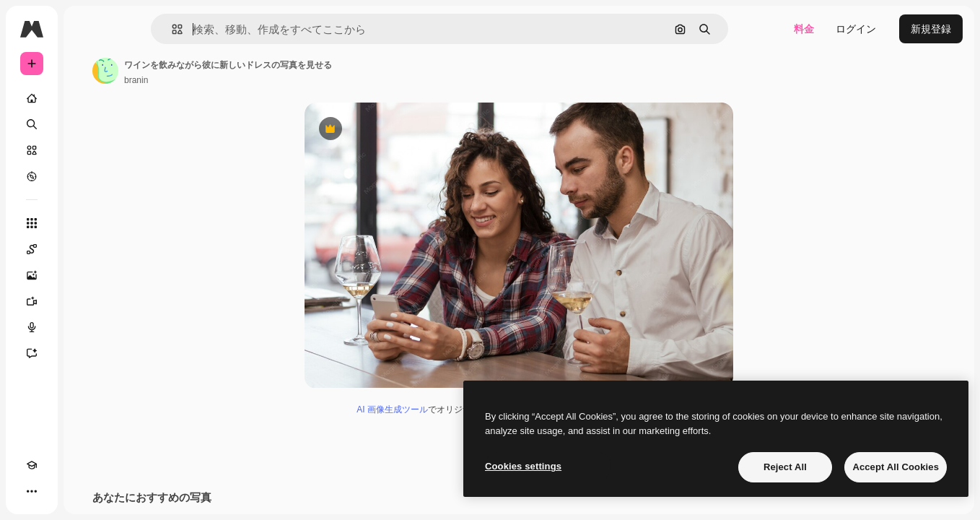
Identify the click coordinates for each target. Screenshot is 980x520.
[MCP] (84, 491)
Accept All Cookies (896, 467)
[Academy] (32, 491)
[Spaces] (87, 249)
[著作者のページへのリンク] (215, 71)
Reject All (785, 467)
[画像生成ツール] (87, 275)
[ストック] (87, 150)
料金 (804, 29)
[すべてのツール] (87, 223)
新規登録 (931, 29)
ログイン (856, 29)
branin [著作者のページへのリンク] (246, 80)
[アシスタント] (87, 353)
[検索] (87, 124)
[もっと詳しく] (87, 176)
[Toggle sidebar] (141, 29)
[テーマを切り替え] (58, 491)
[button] (226, 29)
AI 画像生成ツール (447, 412)
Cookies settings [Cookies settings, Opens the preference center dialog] (523, 466)
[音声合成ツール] (87, 327)
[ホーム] (87, 98)
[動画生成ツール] (87, 301)
